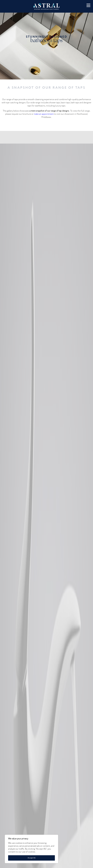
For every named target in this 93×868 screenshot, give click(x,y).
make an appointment (44, 114)
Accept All (32, 858)
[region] (31, 849)
